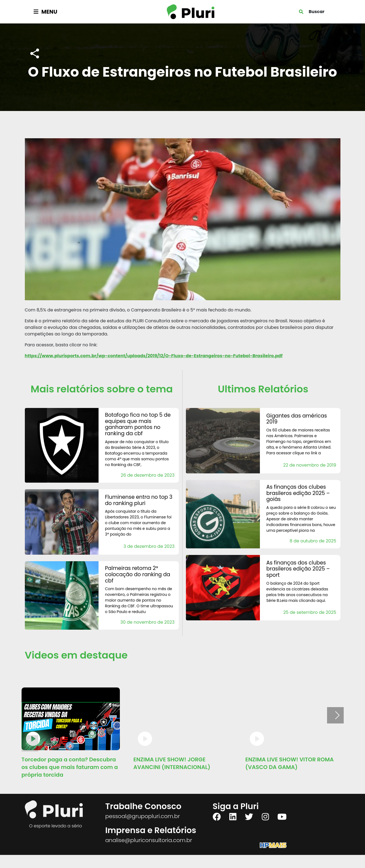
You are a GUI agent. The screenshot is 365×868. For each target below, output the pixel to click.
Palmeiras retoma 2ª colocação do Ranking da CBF (138, 574)
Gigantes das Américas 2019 (297, 419)
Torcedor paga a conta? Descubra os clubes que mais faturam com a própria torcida (70, 767)
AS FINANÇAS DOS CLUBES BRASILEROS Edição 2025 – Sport (298, 569)
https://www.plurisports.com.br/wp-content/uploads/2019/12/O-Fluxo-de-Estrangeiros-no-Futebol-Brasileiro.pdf (154, 356)
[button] (337, 715)
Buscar (317, 12)
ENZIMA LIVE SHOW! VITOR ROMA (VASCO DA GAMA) (290, 763)
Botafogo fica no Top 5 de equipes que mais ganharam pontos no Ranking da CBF (138, 424)
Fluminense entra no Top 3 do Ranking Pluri (139, 500)
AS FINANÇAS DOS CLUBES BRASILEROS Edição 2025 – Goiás (298, 493)
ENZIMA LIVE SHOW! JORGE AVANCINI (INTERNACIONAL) (172, 763)
